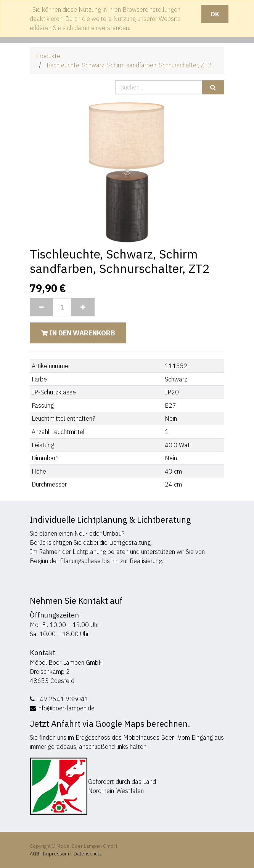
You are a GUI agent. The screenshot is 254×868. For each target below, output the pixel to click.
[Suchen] (213, 87)
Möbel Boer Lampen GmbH (66, 662)
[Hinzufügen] (83, 307)
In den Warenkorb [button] (78, 333)
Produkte (48, 56)
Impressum (56, 854)
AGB (35, 854)
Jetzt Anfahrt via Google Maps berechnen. (110, 724)
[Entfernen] (41, 307)
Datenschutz (88, 854)
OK (215, 14)
